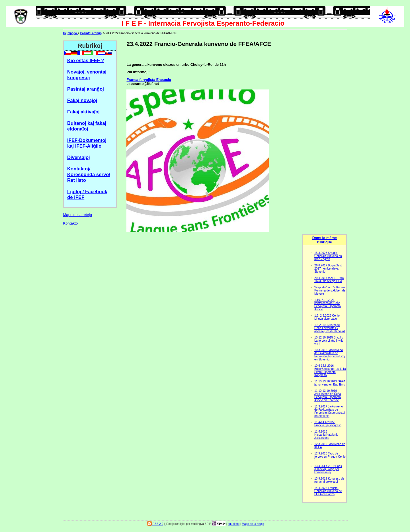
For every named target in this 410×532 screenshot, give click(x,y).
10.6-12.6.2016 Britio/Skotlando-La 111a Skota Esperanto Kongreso (330, 370)
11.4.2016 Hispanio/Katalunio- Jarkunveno (327, 435)
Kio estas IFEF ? (86, 61)
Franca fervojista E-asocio (149, 80)
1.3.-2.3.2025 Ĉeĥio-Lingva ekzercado (327, 317)
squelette (234, 524)
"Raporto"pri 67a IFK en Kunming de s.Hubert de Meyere (330, 291)
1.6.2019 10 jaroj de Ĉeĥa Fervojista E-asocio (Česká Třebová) (330, 328)
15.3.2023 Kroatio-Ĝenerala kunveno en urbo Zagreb (328, 256)
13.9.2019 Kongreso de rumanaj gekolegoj (329, 480)
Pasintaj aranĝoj (91, 33)
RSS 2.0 (155, 524)
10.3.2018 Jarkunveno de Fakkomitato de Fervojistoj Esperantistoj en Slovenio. (330, 355)
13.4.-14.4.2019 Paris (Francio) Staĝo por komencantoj (328, 469)
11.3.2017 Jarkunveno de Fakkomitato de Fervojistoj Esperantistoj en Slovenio (330, 411)
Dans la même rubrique (325, 240)
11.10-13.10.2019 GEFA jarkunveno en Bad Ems (330, 383)
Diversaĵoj (79, 157)
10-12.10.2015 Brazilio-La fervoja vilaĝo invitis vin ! (329, 341)
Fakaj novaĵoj (82, 100)
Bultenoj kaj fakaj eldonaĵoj (87, 126)
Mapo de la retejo (77, 215)
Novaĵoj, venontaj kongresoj (87, 75)
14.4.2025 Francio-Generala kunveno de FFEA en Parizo (328, 491)
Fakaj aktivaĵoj (83, 112)
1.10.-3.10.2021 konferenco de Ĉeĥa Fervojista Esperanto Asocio (328, 305)
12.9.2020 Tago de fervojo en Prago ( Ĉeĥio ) (330, 457)
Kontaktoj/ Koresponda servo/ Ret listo (89, 175)
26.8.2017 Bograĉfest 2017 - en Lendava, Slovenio (328, 269)
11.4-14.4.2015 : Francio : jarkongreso (328, 424)
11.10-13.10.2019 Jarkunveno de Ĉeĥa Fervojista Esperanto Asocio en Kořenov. (328, 396)
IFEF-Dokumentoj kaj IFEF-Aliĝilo (87, 143)
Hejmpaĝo (70, 33)
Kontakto (70, 223)
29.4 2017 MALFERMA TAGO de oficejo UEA (329, 280)
